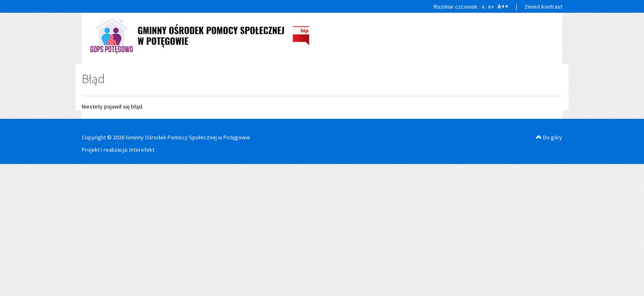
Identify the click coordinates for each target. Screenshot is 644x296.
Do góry (549, 137)
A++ (503, 6)
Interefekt (142, 150)
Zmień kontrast (543, 7)
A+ (491, 7)
